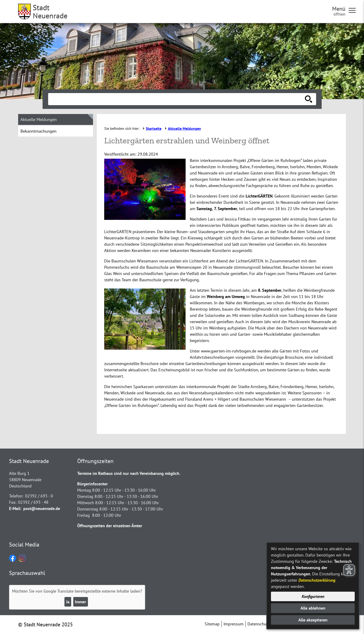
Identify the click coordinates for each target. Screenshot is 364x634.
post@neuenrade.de (42, 508)
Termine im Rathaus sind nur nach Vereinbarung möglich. (129, 473)
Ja (68, 602)
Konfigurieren (313, 596)
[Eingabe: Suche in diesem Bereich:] (177, 99)
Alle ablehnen (313, 608)
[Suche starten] (309, 99)
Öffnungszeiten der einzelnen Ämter (110, 526)
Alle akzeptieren (313, 620)
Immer (80, 602)
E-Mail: (15, 508)
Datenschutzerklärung (317, 580)
